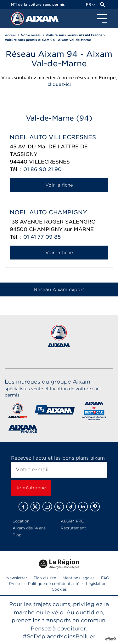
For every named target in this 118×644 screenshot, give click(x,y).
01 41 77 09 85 (42, 237)
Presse (15, 584)
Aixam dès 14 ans (29, 528)
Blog (17, 535)
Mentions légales (79, 578)
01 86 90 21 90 (42, 169)
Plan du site (45, 578)
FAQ (105, 578)
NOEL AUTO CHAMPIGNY (48, 212)
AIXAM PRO (73, 521)
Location (21, 521)
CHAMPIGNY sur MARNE (61, 229)
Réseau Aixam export (59, 289)
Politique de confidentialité (54, 584)
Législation (96, 584)
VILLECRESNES (49, 162)
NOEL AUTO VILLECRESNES (53, 137)
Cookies (59, 589)
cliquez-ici (59, 84)
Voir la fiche (59, 185)
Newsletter (17, 578)
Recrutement (73, 528)
